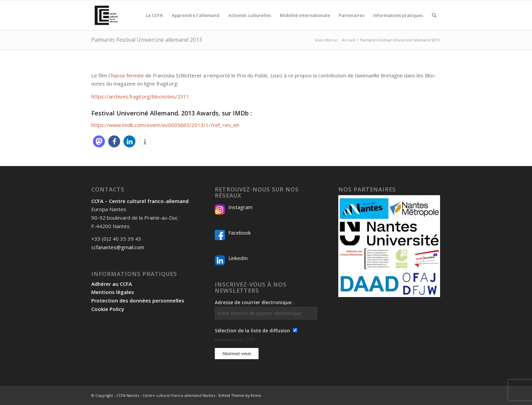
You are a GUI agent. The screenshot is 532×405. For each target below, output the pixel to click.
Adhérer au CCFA (112, 284)
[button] (99, 141)
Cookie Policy (108, 309)
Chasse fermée (126, 75)
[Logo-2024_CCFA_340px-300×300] (106, 15)
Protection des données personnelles (138, 300)
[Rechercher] (434, 15)
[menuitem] (154, 15)
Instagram (240, 207)
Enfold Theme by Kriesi (240, 395)
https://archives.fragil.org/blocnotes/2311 (140, 96)
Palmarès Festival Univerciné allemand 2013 (147, 40)
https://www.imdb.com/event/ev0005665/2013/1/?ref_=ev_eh (165, 125)
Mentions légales (113, 292)
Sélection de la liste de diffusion (252, 330)
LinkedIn (238, 258)
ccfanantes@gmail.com (118, 247)
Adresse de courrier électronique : (266, 309)
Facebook (240, 233)
